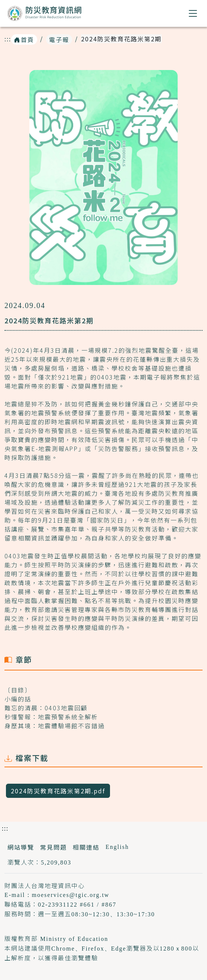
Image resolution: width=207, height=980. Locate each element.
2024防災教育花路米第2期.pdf (58, 791)
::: (8, 39)
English (117, 847)
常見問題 (54, 847)
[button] (193, 13)
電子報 (59, 39)
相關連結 (86, 847)
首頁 (24, 39)
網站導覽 (21, 847)
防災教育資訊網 (45, 15)
